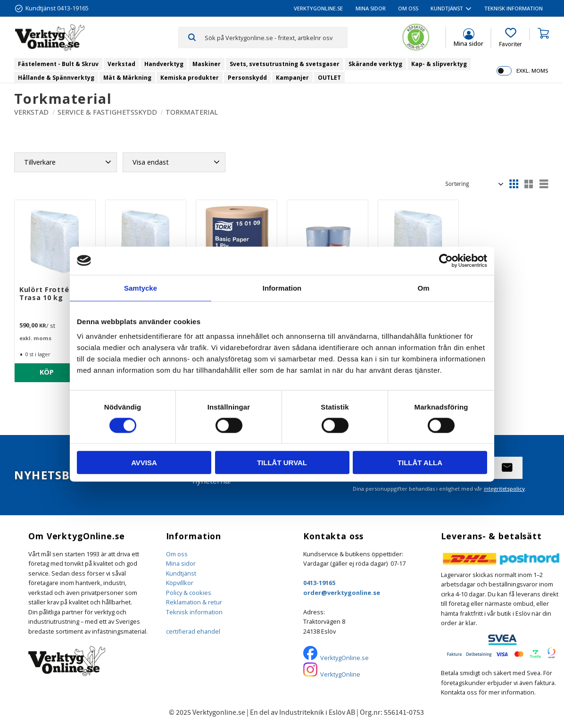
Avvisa (144, 463)
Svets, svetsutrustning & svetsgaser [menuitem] (285, 64)
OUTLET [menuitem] (329, 78)
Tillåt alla (420, 463)
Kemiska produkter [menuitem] (190, 78)
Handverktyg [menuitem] (164, 64)
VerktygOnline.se (344, 658)
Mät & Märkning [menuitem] (127, 78)
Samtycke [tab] (141, 288)
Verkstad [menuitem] (121, 64)
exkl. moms (532, 71)
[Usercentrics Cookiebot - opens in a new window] (446, 260)
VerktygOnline (340, 674)
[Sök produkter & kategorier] (276, 37)
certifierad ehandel (193, 631)
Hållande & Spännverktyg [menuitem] (56, 78)
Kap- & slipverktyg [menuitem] (439, 64)
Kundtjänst (181, 573)
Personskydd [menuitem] (247, 78)
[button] (510, 38)
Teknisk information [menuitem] (514, 8)
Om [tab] (423, 288)
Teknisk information (194, 612)
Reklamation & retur (194, 602)
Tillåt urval (282, 463)
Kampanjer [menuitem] (292, 78)
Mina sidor (181, 563)
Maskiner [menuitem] (207, 64)
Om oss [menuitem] (408, 8)
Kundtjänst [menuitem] (447, 8)
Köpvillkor (180, 583)
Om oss (177, 554)
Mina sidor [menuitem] (371, 8)
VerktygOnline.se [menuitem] (318, 8)
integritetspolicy (504, 489)
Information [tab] (282, 288)
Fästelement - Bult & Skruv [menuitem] (58, 64)
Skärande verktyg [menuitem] (375, 64)
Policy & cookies (189, 593)
